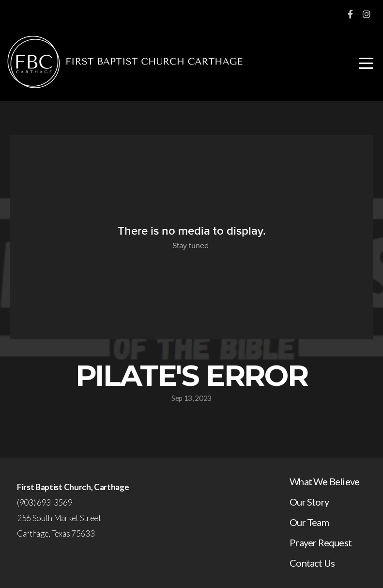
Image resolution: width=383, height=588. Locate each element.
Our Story (309, 502)
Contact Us (312, 563)
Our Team (309, 522)
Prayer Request (321, 542)
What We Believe (324, 481)
